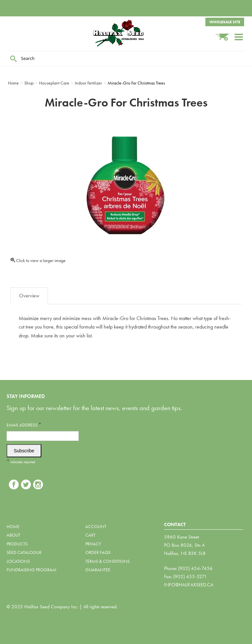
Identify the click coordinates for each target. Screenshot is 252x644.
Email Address (24, 425)
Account (96, 526)
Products (17, 544)
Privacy (93, 544)
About (13, 535)
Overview (29, 296)
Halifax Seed (126, 33)
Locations (18, 561)
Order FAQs (98, 552)
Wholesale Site (225, 22)
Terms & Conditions (107, 561)
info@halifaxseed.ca (189, 585)
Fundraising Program (31, 570)
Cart (90, 535)
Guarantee (98, 570)
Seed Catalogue (24, 552)
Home (13, 526)
